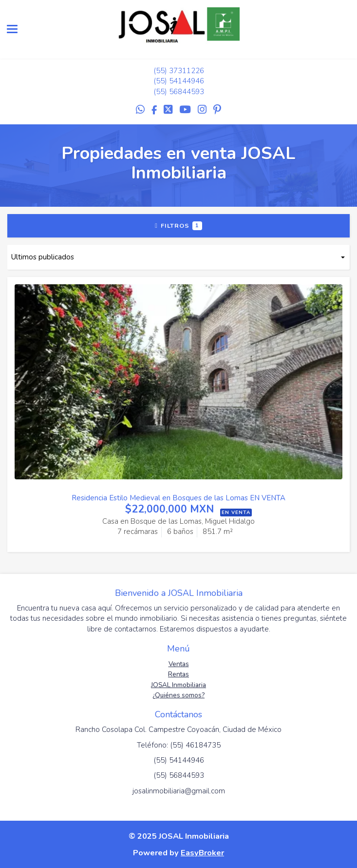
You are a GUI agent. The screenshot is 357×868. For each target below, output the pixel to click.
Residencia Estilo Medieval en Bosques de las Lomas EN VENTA (178, 498)
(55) (161, 71)
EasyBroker (202, 853)
